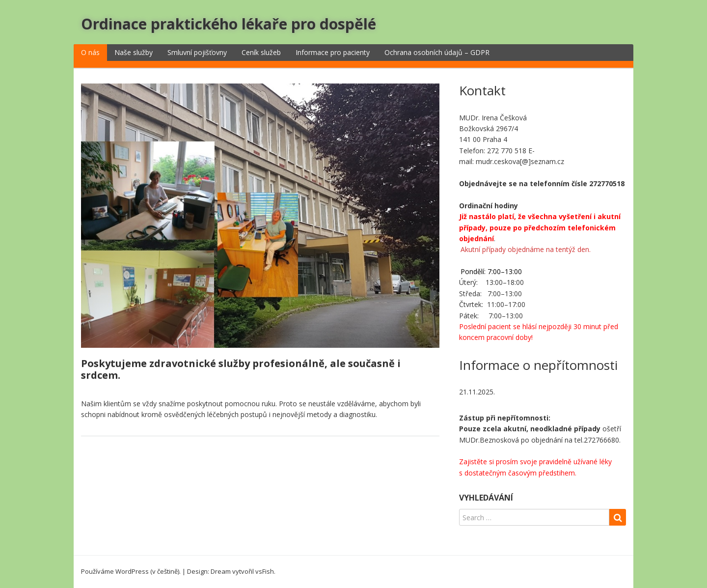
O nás (90, 52)
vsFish (265, 571)
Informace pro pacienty (333, 52)
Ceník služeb (261, 52)
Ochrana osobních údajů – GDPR (437, 52)
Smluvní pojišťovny (197, 52)
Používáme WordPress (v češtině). (131, 571)
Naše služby (134, 52)
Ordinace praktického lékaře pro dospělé (229, 24)
